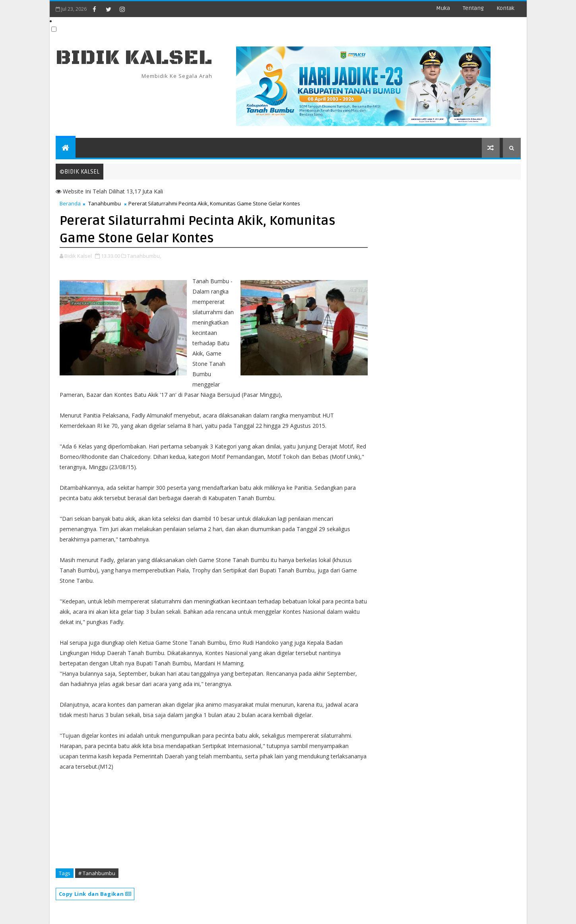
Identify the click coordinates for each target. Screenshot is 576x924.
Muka (443, 8)
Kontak (505, 8)
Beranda (70, 203)
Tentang (473, 8)
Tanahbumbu (105, 203)
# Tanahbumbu (97, 873)
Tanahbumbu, (144, 256)
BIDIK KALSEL (134, 58)
